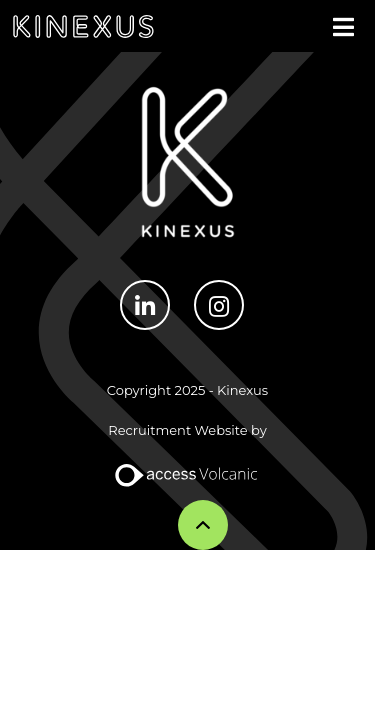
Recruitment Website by (187, 430)
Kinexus (83, 26)
